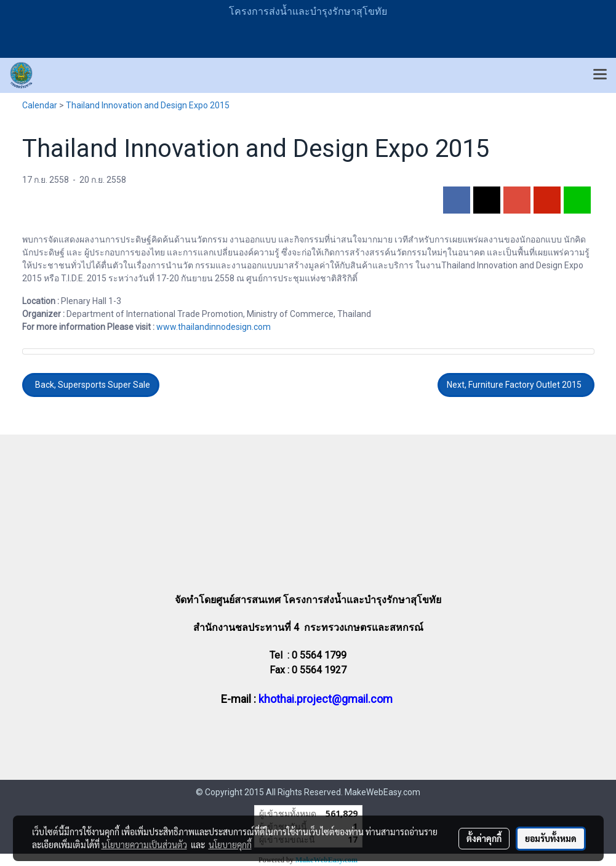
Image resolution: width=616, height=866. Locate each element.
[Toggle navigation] (600, 75)
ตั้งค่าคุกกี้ (484, 838)
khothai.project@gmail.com (326, 699)
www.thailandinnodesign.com (214, 327)
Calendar (40, 105)
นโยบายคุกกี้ (230, 844)
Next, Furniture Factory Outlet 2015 (516, 385)
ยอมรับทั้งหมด (551, 838)
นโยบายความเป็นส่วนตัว (144, 844)
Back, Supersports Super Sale (91, 385)
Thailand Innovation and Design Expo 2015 (148, 105)
